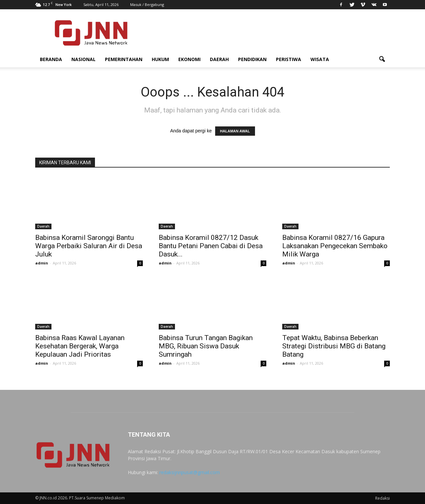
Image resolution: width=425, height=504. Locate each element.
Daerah (219, 59)
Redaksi (382, 498)
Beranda (51, 59)
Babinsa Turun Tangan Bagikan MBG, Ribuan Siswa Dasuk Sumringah (206, 346)
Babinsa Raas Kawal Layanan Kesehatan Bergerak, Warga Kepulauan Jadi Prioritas (80, 346)
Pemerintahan (124, 59)
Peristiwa (289, 59)
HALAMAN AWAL (235, 131)
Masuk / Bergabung (147, 4)
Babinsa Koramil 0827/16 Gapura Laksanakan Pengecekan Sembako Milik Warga (335, 246)
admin (42, 263)
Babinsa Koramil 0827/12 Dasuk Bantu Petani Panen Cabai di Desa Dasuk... (211, 246)
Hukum (160, 59)
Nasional (84, 59)
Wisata (320, 59)
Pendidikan (252, 59)
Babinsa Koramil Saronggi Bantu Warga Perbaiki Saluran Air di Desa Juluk (89, 246)
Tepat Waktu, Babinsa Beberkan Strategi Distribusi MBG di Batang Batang (334, 346)
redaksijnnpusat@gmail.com (190, 472)
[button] (382, 59)
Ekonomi (189, 59)
